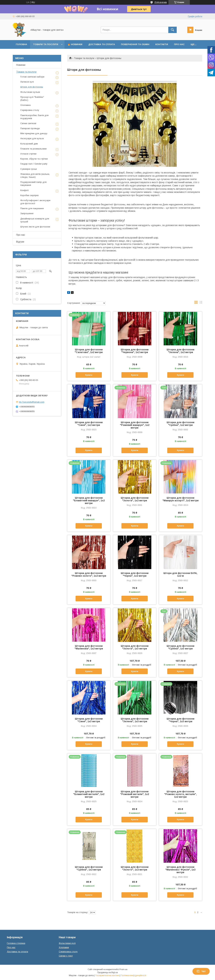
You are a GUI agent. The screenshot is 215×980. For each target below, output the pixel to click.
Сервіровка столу (30, 110)
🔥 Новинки (75, 44)
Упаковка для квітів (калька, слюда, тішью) (35, 176)
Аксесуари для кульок (32, 138)
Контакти (162, 44)
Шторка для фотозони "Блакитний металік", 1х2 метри (89, 794)
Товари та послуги (46, 44)
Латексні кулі (27, 82)
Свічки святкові (28, 123)
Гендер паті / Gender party (34, 164)
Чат (201, 971)
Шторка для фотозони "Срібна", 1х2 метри (180, 424)
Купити (89, 375)
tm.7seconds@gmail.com (32, 402)
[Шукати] (173, 30)
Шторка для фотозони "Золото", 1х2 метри (135, 868)
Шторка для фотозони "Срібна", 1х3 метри (180, 647)
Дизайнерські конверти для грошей (35, 220)
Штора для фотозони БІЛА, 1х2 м (180, 574)
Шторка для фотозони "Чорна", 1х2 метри (135, 574)
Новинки (21, 65)
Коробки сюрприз (29, 195)
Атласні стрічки (28, 154)
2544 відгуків (161, 2)
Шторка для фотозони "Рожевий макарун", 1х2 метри (135, 425)
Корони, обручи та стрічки (34, 159)
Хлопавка (25, 105)
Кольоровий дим (29, 144)
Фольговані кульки (30, 92)
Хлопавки (64, 947)
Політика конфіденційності (133, 975)
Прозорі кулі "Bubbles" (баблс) (32, 99)
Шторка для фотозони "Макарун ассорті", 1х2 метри (180, 499)
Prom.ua (123, 969)
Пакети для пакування (32, 208)
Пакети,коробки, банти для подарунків (34, 117)
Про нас (179, 44)
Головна (21, 44)
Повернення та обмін (135, 44)
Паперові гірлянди (30, 128)
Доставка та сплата (102, 44)
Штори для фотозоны (32, 87)
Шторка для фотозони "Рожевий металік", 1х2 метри (135, 794)
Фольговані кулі (67, 943)
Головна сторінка (16, 943)
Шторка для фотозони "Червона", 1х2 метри (135, 351)
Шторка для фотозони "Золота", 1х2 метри (135, 499)
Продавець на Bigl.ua (107, 972)
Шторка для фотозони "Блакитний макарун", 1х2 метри (89, 500)
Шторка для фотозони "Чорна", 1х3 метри (180, 720)
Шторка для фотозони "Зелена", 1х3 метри (135, 720)
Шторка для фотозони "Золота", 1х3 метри (135, 647)
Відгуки (20, 242)
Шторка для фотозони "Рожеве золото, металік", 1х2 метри (180, 794)
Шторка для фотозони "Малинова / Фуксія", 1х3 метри (180, 870)
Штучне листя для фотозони (35, 227)
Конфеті (24, 190)
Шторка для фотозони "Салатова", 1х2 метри (89, 351)
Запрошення (27, 213)
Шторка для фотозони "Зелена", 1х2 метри (180, 351)
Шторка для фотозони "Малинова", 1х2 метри (89, 647)
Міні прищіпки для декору (34, 133)
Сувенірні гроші (29, 169)
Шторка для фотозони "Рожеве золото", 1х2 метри (89, 574)
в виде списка (201, 303)
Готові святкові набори (32, 77)
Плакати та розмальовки (33, 149)
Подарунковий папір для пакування (33, 184)
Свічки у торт (66, 956)
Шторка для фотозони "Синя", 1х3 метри (89, 720)
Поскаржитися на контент (107, 975)
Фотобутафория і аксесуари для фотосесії (35, 202)
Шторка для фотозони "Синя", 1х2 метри (89, 424)
